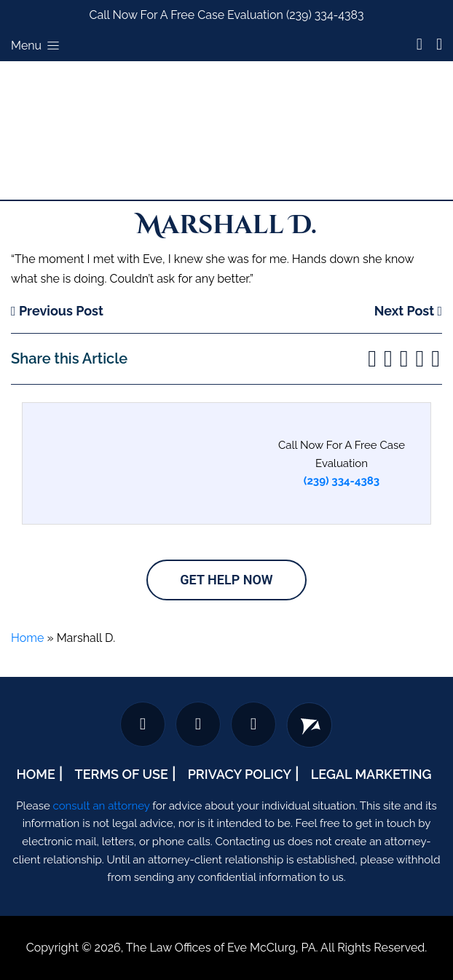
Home (27, 638)
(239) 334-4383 (325, 15)
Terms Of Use (122, 774)
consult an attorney (102, 806)
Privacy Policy (240, 774)
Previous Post (57, 311)
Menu (36, 46)
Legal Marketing (371, 774)
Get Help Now (226, 580)
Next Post (408, 311)
